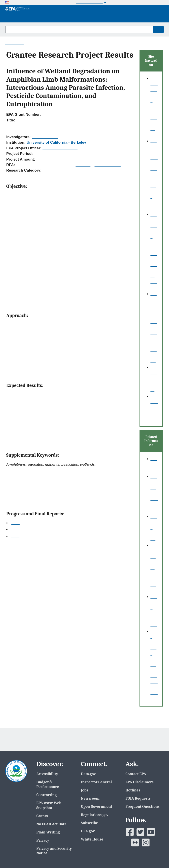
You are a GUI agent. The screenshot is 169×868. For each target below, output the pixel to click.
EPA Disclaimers (139, 782)
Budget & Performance (48, 784)
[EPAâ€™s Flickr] (135, 842)
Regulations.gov (95, 815)
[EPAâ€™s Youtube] (151, 832)
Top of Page (13, 542)
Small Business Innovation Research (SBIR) (154, 665)
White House (92, 839)
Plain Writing (48, 832)
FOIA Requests (138, 798)
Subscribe (89, 823)
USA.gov (88, 831)
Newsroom (90, 798)
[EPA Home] (18, 14)
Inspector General (96, 782)
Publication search (154, 379)
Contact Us (15, 43)
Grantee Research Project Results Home (154, 107)
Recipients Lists (108, 165)
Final (15, 536)
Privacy (43, 840)
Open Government (97, 806)
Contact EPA (136, 774)
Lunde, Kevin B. (45, 137)
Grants (42, 816)
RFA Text (83, 165)
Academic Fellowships (61, 170)
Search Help (154, 465)
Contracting (46, 795)
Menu (157, 14)
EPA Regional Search (154, 408)
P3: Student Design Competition (154, 568)
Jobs (85, 790)
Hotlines (133, 790)
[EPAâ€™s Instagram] (146, 842)
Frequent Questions (142, 806)
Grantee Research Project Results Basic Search (154, 175)
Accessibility (47, 774)
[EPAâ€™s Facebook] (130, 832)
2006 (15, 523)
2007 (15, 530)
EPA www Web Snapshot (49, 805)
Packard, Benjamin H (60, 148)
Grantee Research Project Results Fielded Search (154, 328)
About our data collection (154, 494)
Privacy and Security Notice (54, 851)
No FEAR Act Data (51, 824)
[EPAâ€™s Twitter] (140, 832)
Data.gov (88, 774)
